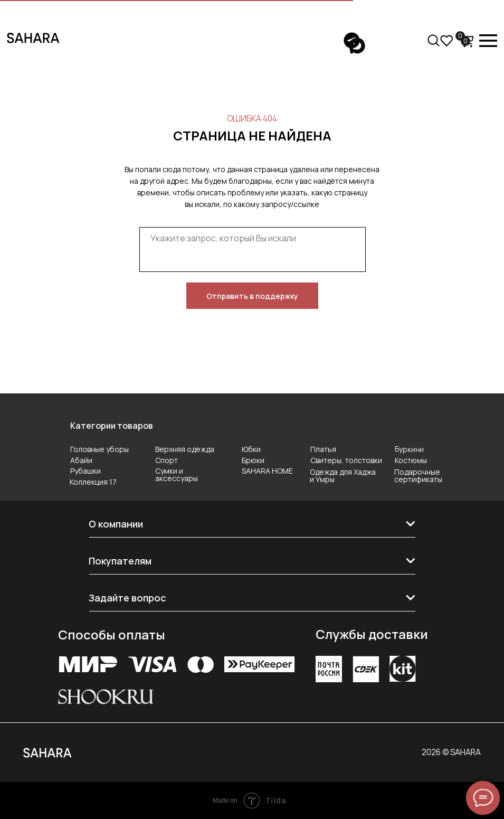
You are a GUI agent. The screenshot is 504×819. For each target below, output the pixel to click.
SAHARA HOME (267, 471)
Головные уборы (99, 449)
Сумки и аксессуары (177, 474)
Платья (323, 449)
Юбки (251, 449)
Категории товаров (112, 426)
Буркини (409, 449)
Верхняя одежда (185, 449)
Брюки (253, 460)
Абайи (81, 460)
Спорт (167, 460)
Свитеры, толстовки (346, 460)
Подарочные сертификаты (418, 476)
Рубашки (85, 471)
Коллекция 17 (93, 482)
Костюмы (411, 460)
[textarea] (253, 250)
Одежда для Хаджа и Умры (343, 476)
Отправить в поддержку (252, 296)
